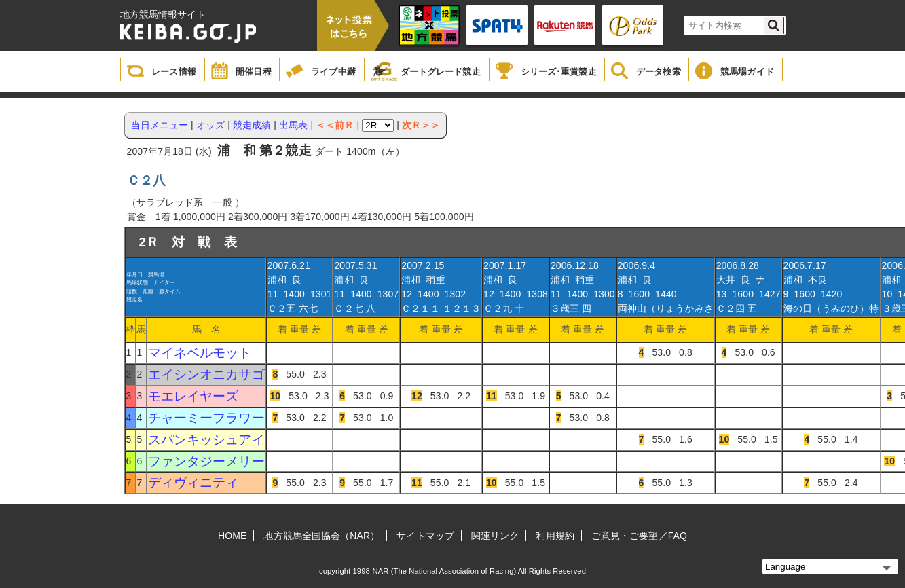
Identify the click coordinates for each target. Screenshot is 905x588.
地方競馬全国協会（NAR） (321, 536)
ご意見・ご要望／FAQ (639, 536)
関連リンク (495, 536)
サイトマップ (425, 536)
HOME (232, 536)
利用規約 (555, 536)
